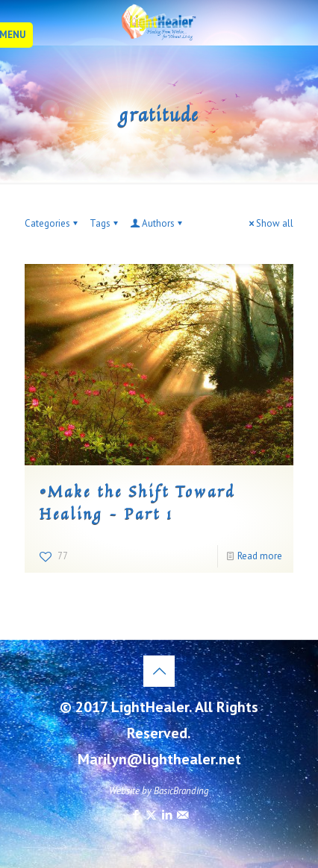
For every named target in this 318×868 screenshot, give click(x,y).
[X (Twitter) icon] (151, 815)
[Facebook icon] (135, 815)
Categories (52, 223)
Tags (105, 223)
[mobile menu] (20, 35)
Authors (157, 223)
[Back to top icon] (159, 671)
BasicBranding (181, 791)
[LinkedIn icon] (167, 815)
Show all (270, 223)
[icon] (183, 815)
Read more (260, 556)
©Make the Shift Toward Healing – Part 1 (137, 502)
